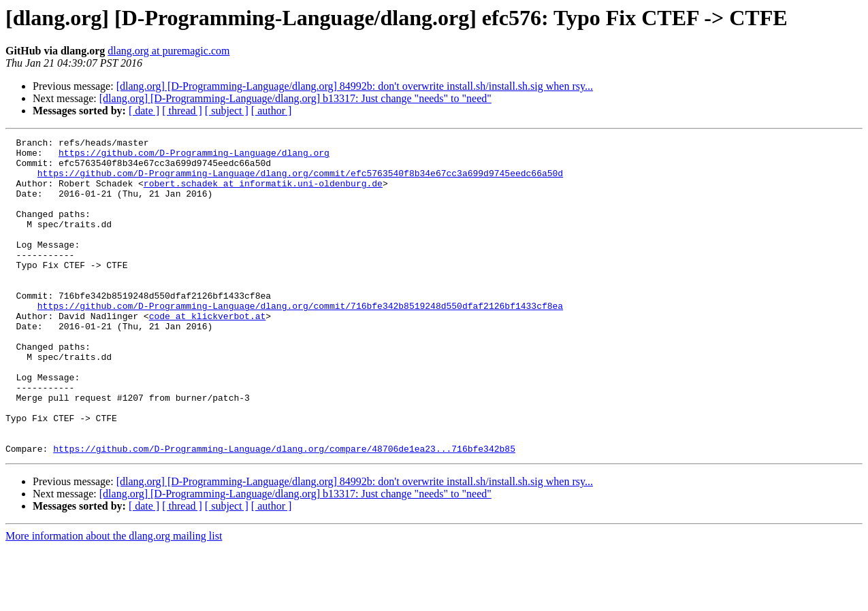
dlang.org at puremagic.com (168, 51)
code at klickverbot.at (208, 352)
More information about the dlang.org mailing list (114, 599)
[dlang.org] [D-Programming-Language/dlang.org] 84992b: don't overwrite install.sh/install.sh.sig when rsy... (355, 86)
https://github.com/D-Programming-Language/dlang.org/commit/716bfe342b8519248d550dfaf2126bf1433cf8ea (300, 340)
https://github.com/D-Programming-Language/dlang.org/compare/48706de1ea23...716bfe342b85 (284, 512)
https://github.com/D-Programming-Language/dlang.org (194, 156)
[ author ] (272, 111)
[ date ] (144, 111)
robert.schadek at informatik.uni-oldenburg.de (263, 193)
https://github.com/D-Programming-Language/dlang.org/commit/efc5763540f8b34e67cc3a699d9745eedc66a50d (300, 181)
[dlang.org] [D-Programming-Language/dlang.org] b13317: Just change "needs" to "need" (295, 98)
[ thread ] (182, 111)
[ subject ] (227, 111)
